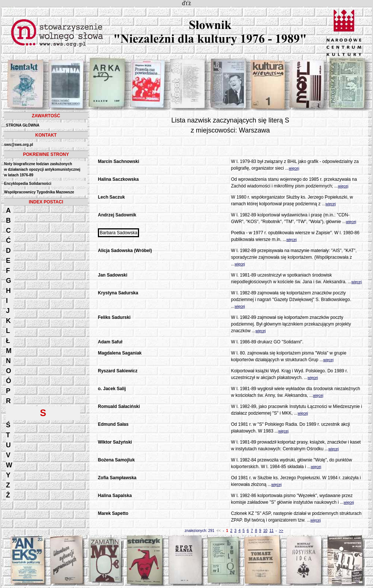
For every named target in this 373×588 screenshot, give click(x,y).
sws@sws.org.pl (19, 145)
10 (265, 531)
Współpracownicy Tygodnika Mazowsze (39, 192)
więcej (294, 168)
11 (272, 531)
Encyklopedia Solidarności (28, 184)
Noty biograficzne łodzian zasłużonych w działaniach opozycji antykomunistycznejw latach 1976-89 (42, 169)
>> (281, 531)
